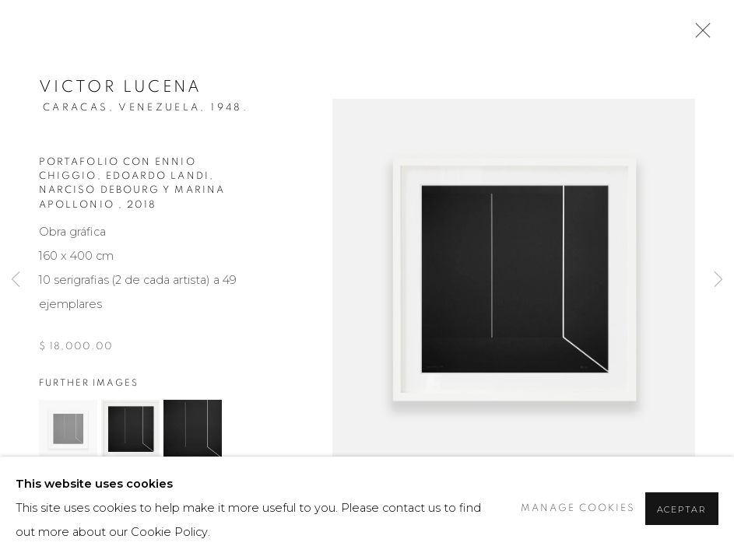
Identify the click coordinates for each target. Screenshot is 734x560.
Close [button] (699, 35)
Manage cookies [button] (578, 508)
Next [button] (718, 280)
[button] (68, 429)
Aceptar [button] (682, 509)
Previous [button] (16, 280)
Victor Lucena (121, 87)
